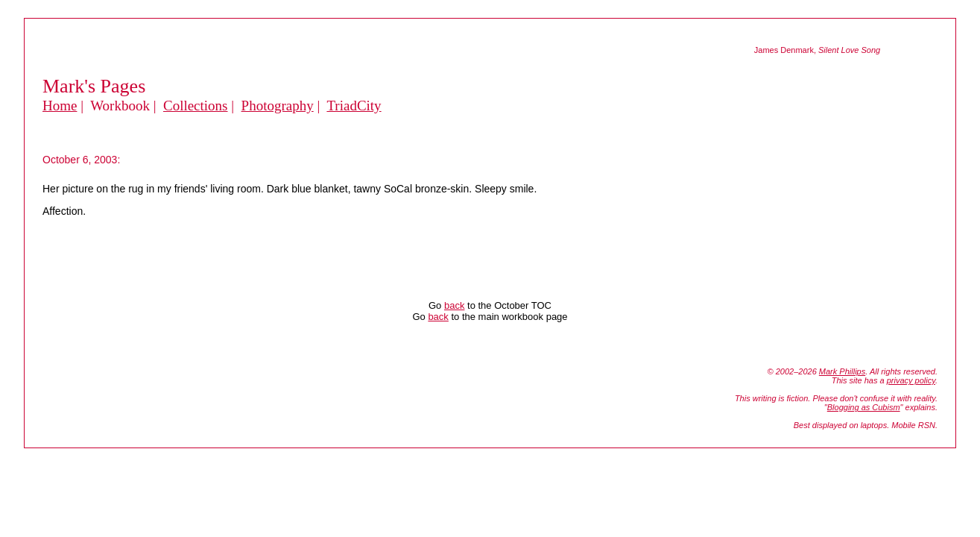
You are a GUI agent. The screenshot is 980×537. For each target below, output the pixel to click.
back (454, 305)
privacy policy (911, 380)
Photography (278, 106)
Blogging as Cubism (864, 407)
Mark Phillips (842, 371)
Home (60, 106)
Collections (196, 106)
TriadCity (354, 106)
